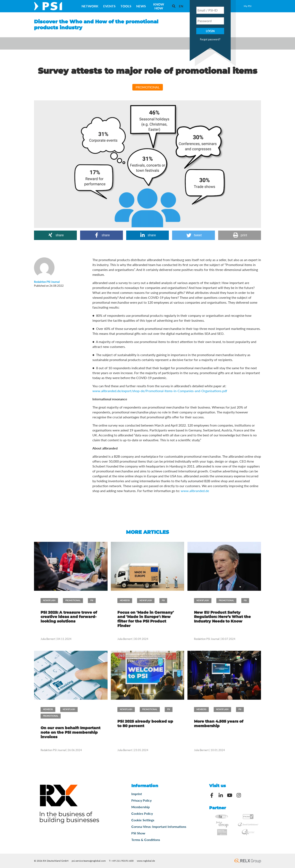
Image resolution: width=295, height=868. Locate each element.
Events (109, 6)
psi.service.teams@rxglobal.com (89, 861)
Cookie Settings (143, 820)
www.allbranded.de (195, 491)
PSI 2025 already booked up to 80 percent (145, 724)
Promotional (148, 87)
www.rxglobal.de (146, 861)
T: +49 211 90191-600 (121, 861)
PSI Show (138, 833)
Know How (159, 6)
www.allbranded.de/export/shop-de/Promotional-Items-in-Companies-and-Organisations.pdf (160, 391)
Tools (126, 6)
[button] (55, 235)
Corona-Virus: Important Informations (159, 827)
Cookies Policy (142, 813)
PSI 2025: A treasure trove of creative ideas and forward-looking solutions (69, 617)
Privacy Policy (141, 800)
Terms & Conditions (146, 840)
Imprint (137, 794)
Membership (141, 807)
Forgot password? (210, 39)
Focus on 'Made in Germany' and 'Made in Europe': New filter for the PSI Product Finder (146, 619)
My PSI (248, 6)
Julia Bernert (48, 639)
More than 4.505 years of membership (219, 724)
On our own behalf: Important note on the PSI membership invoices (70, 732)
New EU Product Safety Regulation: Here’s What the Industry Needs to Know (222, 617)
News (141, 6)
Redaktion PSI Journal (207, 639)
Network (90, 6)
